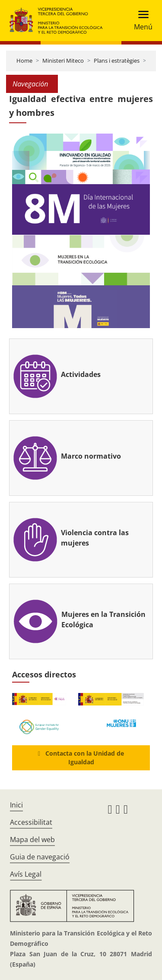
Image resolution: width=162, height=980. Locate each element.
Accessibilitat (31, 822)
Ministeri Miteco (63, 61)
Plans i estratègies (117, 61)
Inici (16, 805)
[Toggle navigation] (141, 21)
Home (24, 61)
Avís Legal (26, 874)
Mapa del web (32, 840)
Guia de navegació (40, 857)
